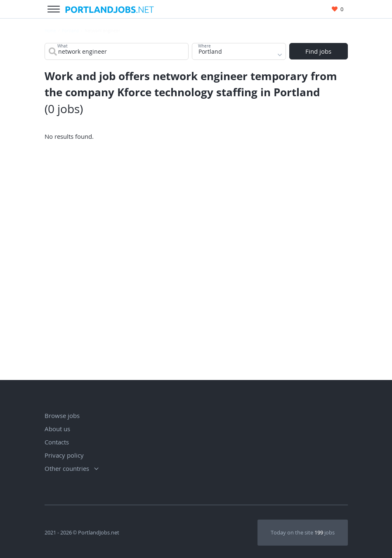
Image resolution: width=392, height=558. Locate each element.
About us (57, 429)
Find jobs (318, 52)
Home (50, 31)
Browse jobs (62, 416)
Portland (70, 31)
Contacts (57, 442)
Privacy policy (64, 455)
